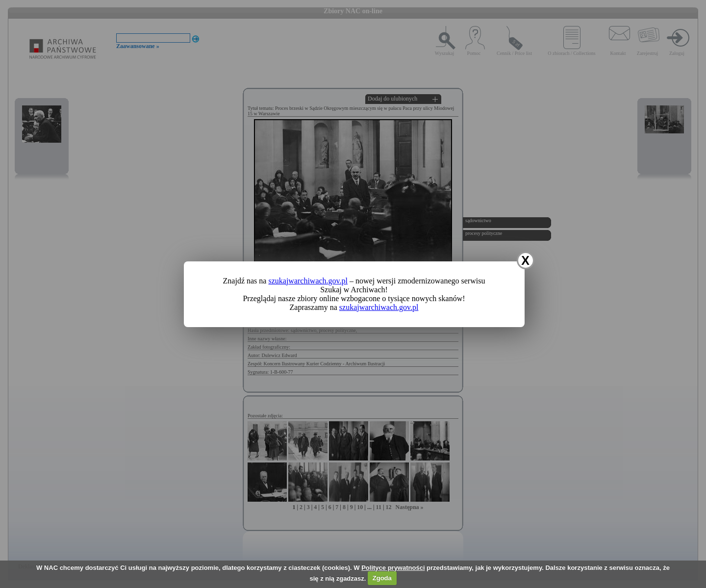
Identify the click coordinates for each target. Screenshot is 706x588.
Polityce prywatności (393, 568)
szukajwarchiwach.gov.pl (308, 281)
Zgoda (382, 578)
